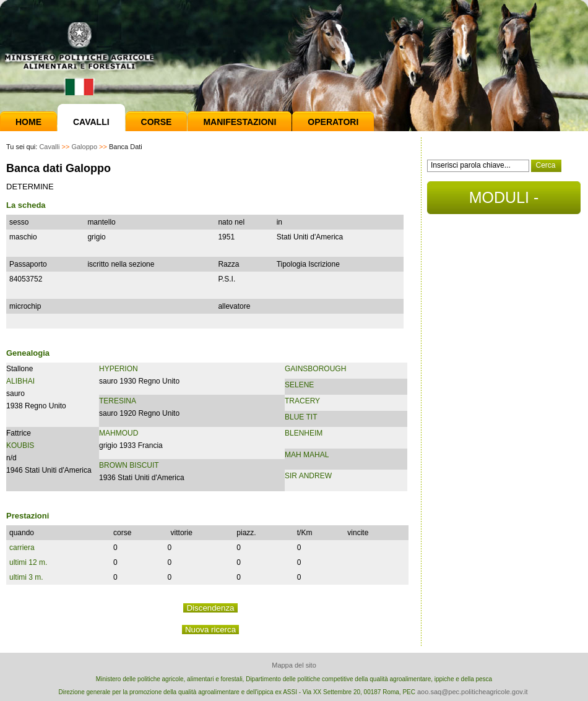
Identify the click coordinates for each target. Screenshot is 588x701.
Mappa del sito (294, 665)
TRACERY (302, 401)
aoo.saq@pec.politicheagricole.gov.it (473, 692)
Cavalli (91, 122)
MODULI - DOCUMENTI (504, 201)
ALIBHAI (20, 381)
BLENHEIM (304, 433)
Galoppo (84, 147)
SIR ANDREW (308, 476)
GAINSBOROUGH (315, 369)
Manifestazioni (240, 122)
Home (28, 122)
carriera (22, 548)
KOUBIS (20, 445)
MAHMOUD (119, 433)
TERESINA (118, 401)
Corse (157, 122)
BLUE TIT (301, 417)
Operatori (333, 122)
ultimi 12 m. (28, 562)
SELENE (299, 385)
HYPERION (119, 369)
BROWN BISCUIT (129, 465)
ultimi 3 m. (26, 577)
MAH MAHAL (307, 455)
